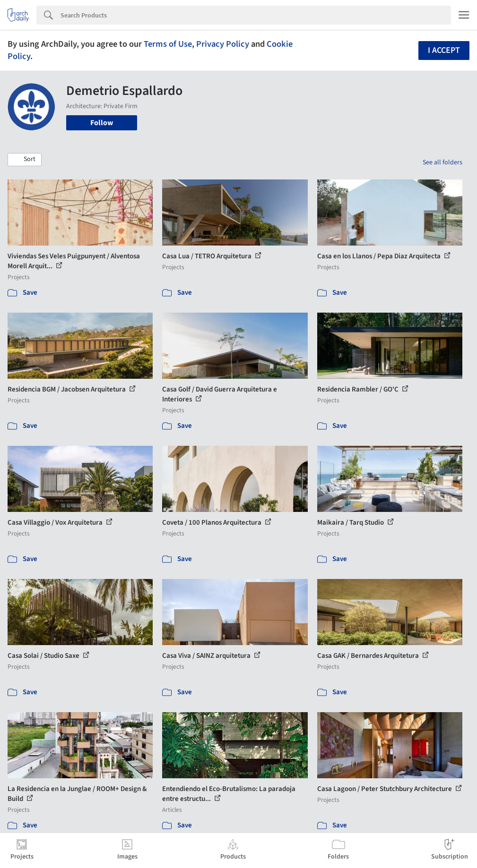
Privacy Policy (223, 44)
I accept (444, 50)
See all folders (442, 162)
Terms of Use (168, 44)
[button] (25, 160)
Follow (102, 123)
